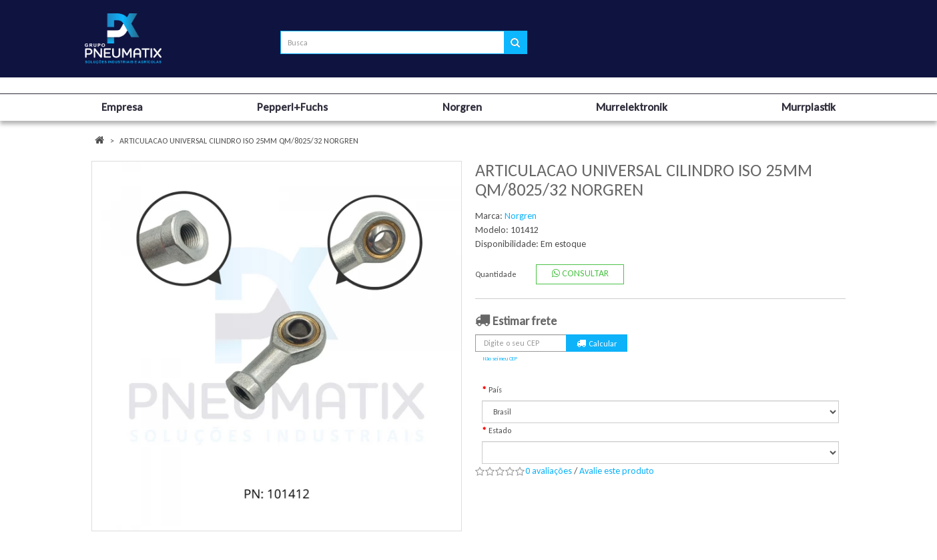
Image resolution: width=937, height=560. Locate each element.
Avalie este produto (617, 471)
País (495, 390)
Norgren (521, 216)
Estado (500, 431)
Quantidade (496, 274)
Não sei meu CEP (500, 358)
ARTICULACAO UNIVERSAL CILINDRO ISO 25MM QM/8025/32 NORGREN (239, 141)
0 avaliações (549, 471)
